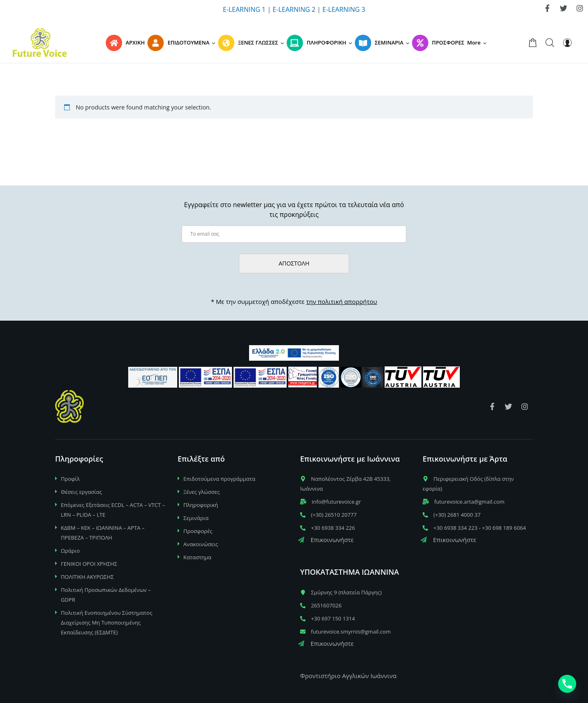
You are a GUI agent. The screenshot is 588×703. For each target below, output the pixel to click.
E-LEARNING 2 (294, 9)
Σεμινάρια (196, 518)
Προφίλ (70, 479)
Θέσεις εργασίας (81, 492)
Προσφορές (198, 531)
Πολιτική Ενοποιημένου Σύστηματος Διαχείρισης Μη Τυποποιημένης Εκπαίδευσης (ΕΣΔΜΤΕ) (107, 623)
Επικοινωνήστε (326, 540)
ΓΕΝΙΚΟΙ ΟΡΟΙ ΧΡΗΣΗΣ (89, 564)
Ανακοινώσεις (201, 544)
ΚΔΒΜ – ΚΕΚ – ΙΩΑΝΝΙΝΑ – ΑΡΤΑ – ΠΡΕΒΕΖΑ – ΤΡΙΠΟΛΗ (103, 533)
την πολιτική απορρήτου (342, 301)
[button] (478, 42)
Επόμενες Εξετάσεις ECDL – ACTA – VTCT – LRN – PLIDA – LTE (113, 510)
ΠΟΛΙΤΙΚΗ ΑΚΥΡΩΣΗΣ (87, 577)
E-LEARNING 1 (244, 9)
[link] (547, 8)
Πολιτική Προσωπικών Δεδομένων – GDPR (106, 595)
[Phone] (567, 684)
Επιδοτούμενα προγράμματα (219, 479)
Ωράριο (70, 551)
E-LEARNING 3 (344, 9)
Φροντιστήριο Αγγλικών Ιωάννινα (348, 676)
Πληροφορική (201, 505)
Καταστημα (197, 557)
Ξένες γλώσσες (202, 492)
